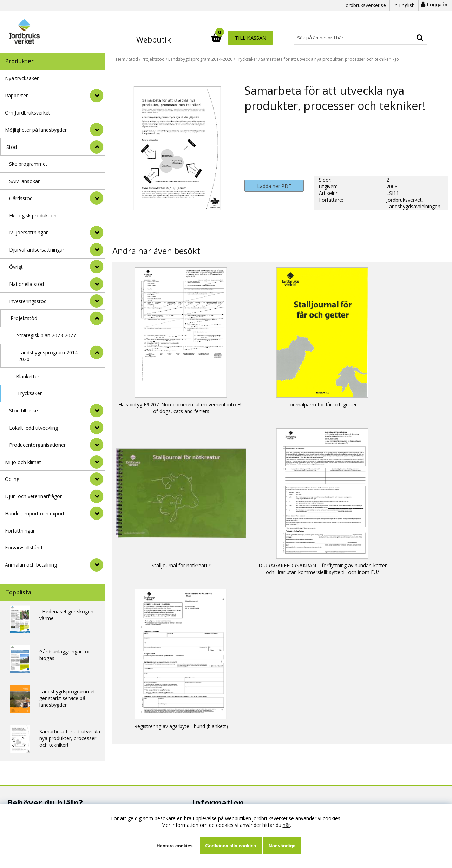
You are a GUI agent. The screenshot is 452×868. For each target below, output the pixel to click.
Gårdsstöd (21, 198)
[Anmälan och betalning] (97, 565)
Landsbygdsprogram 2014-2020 (49, 356)
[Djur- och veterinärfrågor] (97, 496)
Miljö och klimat (23, 462)
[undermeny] (97, 198)
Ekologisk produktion (33, 216)
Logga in (437, 5)
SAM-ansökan (25, 181)
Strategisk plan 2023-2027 (46, 335)
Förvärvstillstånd (24, 547)
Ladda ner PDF (274, 186)
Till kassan (405, 38)
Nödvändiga (282, 846)
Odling (12, 479)
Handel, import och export (35, 513)
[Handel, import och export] (97, 513)
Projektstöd (24, 318)
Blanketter (28, 376)
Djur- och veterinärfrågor (33, 496)
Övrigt (16, 267)
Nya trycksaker (22, 78)
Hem (121, 59)
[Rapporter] (97, 96)
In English (404, 5)
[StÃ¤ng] (97, 147)
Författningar (20, 531)
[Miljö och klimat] (97, 462)
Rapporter (16, 95)
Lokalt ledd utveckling (34, 428)
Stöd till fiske (24, 410)
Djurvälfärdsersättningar (37, 250)
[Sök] (257, 38)
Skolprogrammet (28, 164)
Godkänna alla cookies (231, 846)
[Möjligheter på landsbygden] (97, 130)
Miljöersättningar (28, 232)
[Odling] (97, 479)
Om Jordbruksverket (28, 113)
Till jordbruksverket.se (361, 5)
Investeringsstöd (28, 301)
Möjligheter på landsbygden (36, 130)
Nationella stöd (27, 284)
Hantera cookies (175, 846)
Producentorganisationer (37, 445)
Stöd (12, 147)
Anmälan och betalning (31, 565)
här (286, 825)
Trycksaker (30, 393)
